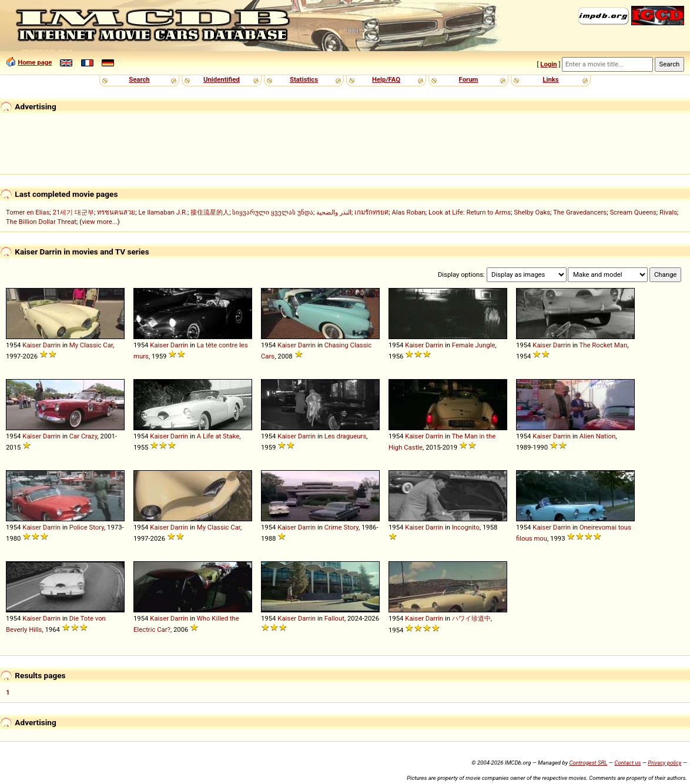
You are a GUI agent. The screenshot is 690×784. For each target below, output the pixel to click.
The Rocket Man (604, 345)
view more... (100, 222)
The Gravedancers (580, 212)
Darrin (52, 345)
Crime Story (341, 527)
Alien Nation (597, 436)
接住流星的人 (210, 212)
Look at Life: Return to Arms (470, 212)
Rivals (668, 212)
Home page (35, 62)
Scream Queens (633, 212)
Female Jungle (474, 345)
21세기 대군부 (74, 212)
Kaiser (32, 345)
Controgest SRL (588, 763)
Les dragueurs (345, 436)
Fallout (334, 618)
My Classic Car (91, 345)
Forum (469, 79)
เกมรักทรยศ (371, 212)
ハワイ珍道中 (471, 618)
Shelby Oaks (532, 212)
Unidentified (222, 79)
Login (548, 64)
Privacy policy (664, 763)
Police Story (87, 527)
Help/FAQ (386, 79)
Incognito (466, 527)
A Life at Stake (218, 436)
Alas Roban (409, 212)
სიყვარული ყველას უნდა (273, 212)
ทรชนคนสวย (116, 212)
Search (139, 79)
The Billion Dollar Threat (41, 222)
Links (550, 79)
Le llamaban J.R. (163, 212)
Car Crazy (83, 436)
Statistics (304, 79)
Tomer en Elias (28, 212)
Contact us (627, 763)
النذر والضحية (334, 212)
